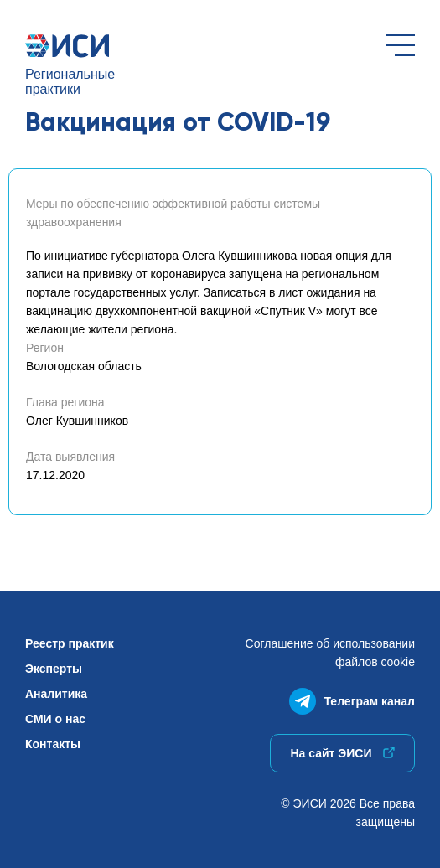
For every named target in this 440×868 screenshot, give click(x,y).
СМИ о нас (55, 719)
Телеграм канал (352, 697)
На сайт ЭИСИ (342, 753)
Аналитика (56, 694)
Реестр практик (70, 643)
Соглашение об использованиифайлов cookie (330, 653)
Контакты (53, 744)
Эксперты (54, 669)
